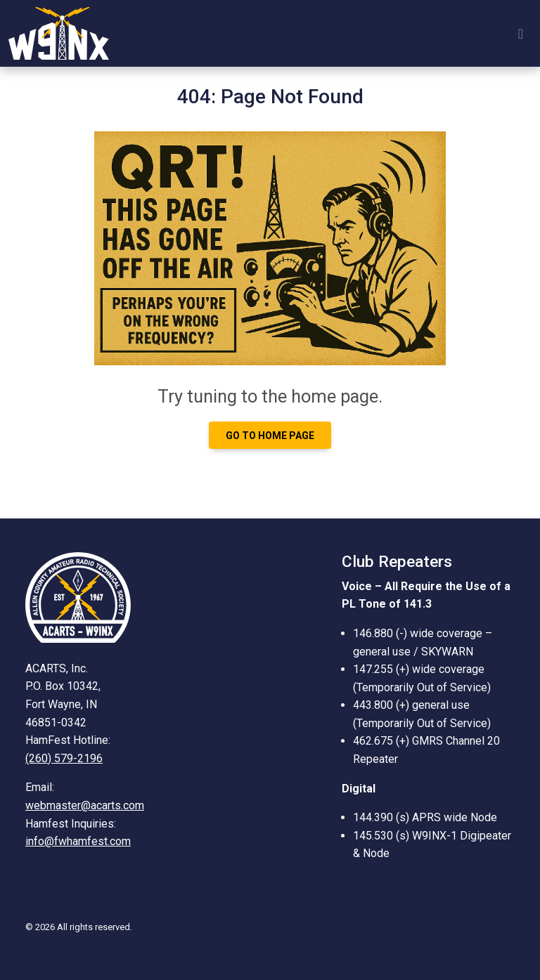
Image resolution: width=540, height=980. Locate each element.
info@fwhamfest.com (78, 841)
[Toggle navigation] (521, 34)
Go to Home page (270, 436)
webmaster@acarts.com (85, 805)
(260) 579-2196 (64, 758)
